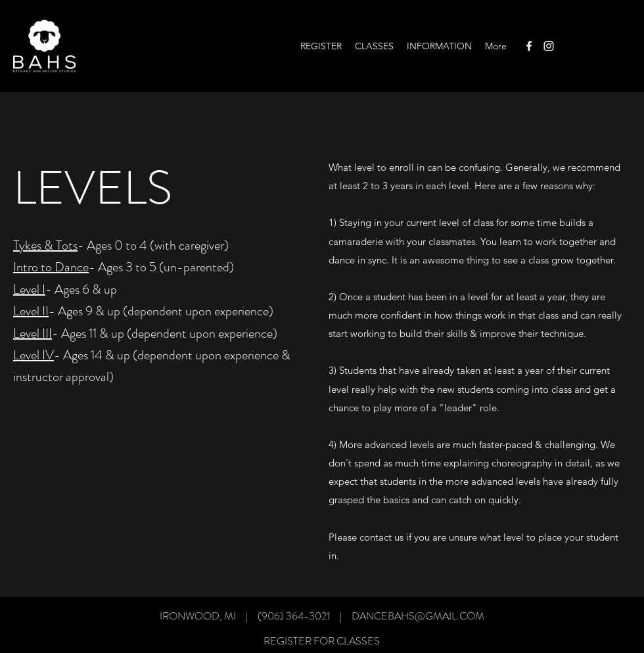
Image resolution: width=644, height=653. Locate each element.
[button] (374, 46)
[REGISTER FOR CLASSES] (322, 641)
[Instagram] (549, 46)
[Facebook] (529, 46)
